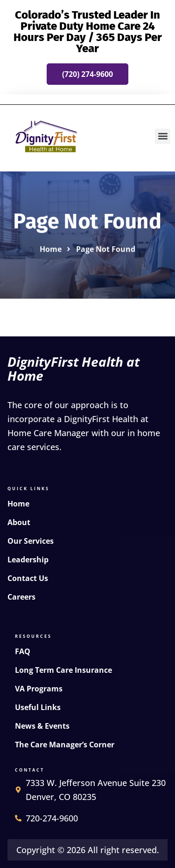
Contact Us (28, 578)
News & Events (42, 726)
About (19, 522)
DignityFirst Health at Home (73, 369)
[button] (163, 136)
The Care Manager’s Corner (65, 745)
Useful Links (38, 707)
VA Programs (39, 689)
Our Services (31, 541)
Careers (21, 597)
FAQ (23, 651)
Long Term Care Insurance (63, 670)
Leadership (28, 560)
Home (18, 504)
